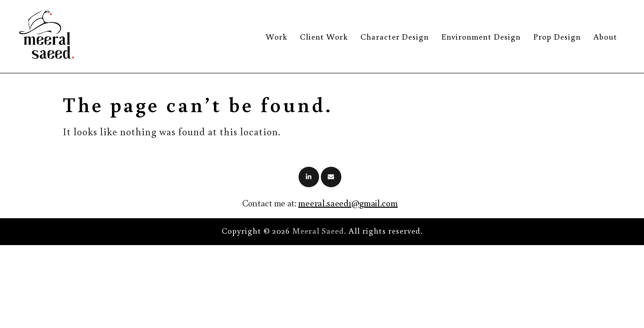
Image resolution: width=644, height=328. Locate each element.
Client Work (324, 36)
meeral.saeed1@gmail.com (348, 203)
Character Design (395, 36)
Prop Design (557, 36)
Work (276, 36)
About (605, 36)
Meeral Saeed (318, 231)
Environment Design (481, 36)
